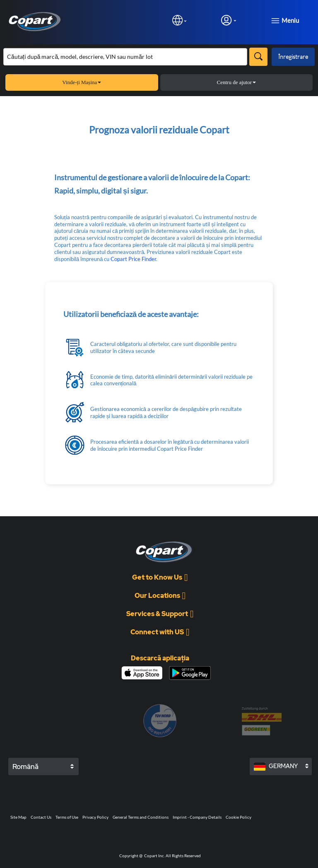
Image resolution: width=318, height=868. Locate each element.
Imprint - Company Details (197, 817)
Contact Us (41, 817)
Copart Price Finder (133, 259)
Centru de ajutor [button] (236, 82)
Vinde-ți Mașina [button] (82, 82)
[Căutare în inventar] (125, 57)
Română (25, 766)
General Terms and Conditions (141, 817)
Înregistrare (293, 57)
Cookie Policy (238, 817)
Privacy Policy (95, 817)
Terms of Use (67, 817)
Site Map (18, 817)
